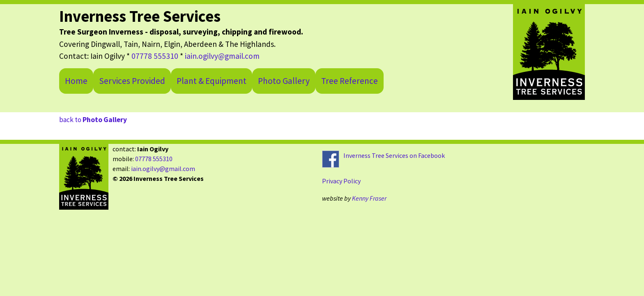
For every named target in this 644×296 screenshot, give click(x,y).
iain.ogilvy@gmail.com (222, 56)
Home (76, 81)
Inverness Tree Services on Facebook (394, 155)
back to (93, 120)
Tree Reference (350, 81)
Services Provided (132, 81)
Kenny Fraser (369, 198)
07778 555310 (155, 56)
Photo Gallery (284, 81)
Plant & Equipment (212, 81)
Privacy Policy (341, 181)
